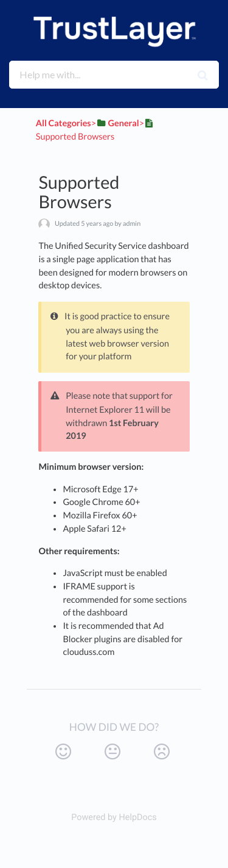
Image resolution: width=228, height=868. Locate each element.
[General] (118, 124)
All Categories (64, 124)
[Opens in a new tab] (114, 817)
